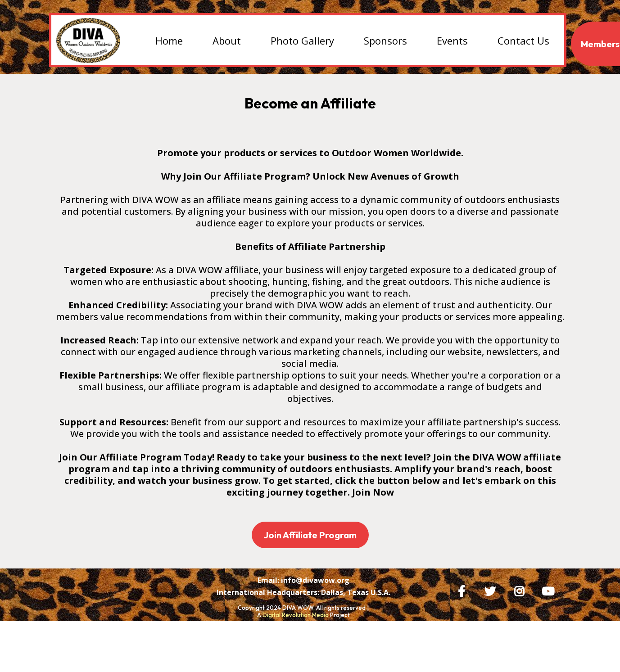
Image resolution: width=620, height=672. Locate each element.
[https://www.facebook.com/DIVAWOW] (464, 590)
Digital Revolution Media (296, 640)
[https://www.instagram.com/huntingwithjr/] (521, 590)
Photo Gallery (302, 41)
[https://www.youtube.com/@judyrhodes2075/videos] (550, 590)
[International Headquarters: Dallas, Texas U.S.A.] (303, 618)
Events (452, 41)
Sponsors (385, 41)
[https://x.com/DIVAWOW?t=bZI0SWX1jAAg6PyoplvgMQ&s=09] (492, 590)
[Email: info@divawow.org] (303, 605)
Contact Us (523, 41)
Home (169, 41)
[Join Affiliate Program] (310, 535)
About (227, 41)
